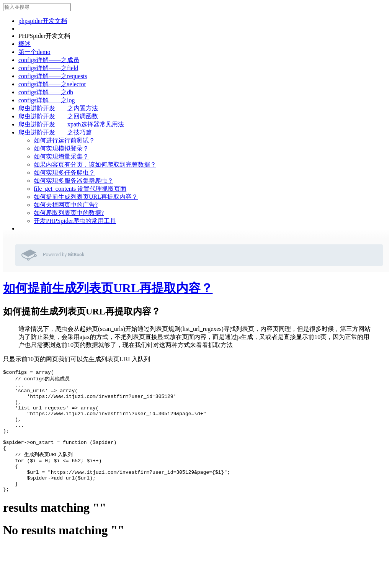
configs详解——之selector (52, 84)
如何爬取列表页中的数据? (69, 213)
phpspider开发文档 (43, 21)
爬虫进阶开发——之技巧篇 (55, 132)
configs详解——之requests (53, 76)
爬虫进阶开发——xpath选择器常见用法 (71, 124)
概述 (24, 44)
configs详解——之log (47, 100)
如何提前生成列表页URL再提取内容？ (86, 197)
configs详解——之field (48, 68)
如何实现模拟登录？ (61, 148)
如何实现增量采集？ (61, 156)
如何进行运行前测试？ (64, 140)
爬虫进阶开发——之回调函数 (58, 116)
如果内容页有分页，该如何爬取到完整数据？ (95, 165)
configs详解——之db (46, 92)
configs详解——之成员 (49, 60)
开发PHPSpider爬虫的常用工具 (75, 221)
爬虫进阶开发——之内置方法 (58, 108)
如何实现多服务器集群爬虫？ (73, 181)
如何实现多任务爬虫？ (64, 173)
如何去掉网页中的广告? (66, 205)
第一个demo (34, 52)
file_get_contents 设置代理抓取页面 (80, 189)
